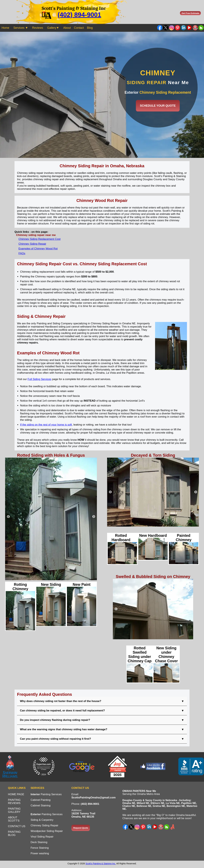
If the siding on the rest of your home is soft (46, 425)
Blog (90, 28)
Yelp (161, 827)
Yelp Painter (195, 28)
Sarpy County (153, 800)
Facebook (160, 28)
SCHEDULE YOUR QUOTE (158, 106)
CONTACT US (17, 826)
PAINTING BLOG (14, 833)
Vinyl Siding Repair (42, 837)
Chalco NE (129, 806)
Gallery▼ (53, 28)
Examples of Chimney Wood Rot (38, 249)
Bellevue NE (144, 806)
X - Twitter (131, 827)
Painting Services (46, 794)
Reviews (38, 28)
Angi (173, 827)
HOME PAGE (16, 794)
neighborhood (165, 818)
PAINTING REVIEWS (14, 802)
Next (94, 517)
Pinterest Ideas (177, 28)
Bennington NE (176, 806)
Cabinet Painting (41, 800)
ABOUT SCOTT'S (14, 819)
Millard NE (143, 803)
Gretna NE (159, 806)
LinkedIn (183, 28)
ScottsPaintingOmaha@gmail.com (93, 798)
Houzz (167, 827)
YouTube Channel (189, 28)
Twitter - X (166, 28)
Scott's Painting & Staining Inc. (101, 864)
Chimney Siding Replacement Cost (40, 239)
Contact (79, 28)
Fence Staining (40, 848)
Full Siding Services (39, 379)
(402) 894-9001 (79, 15)
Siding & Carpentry (42, 820)
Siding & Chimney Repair (41, 316)
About (67, 28)
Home (5, 28)
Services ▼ (21, 28)
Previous (8, 517)
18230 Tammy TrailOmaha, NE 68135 (83, 815)
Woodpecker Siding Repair (47, 831)
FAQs (22, 253)
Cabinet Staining (41, 806)
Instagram (172, 28)
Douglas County (132, 800)
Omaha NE (129, 803)
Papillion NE (189, 803)
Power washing (40, 853)
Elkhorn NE (157, 803)
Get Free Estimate (190, 13)
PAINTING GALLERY (14, 810)
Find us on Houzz (201, 28)
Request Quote (81, 828)
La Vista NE (173, 803)
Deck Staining (39, 842)
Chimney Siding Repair (32, 244)
